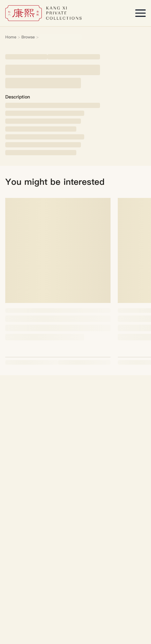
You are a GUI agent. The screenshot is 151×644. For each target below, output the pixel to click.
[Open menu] (140, 13)
